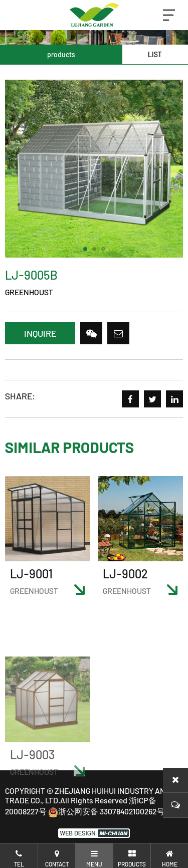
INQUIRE (40, 333)
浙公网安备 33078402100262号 (106, 811)
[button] (85, 249)
